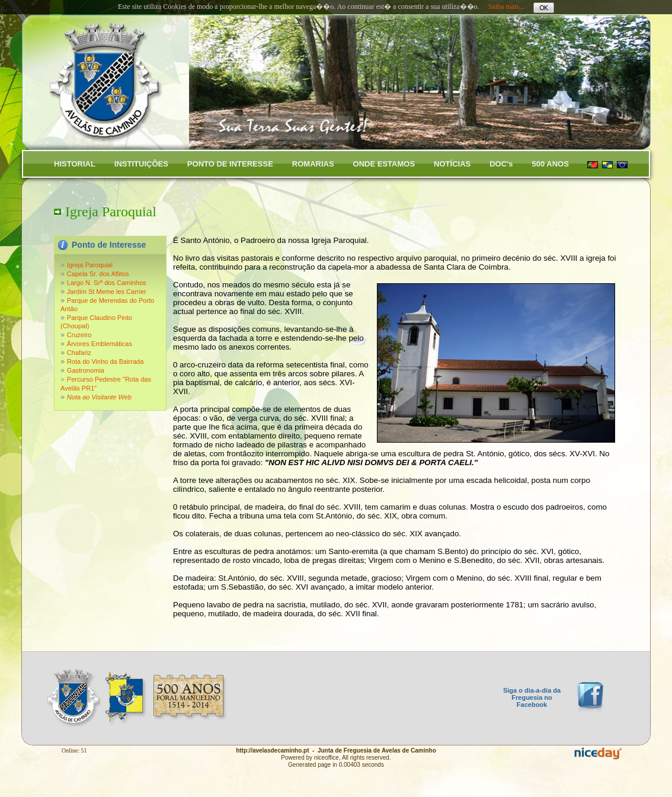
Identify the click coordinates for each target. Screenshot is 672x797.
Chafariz (79, 353)
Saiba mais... (506, 7)
